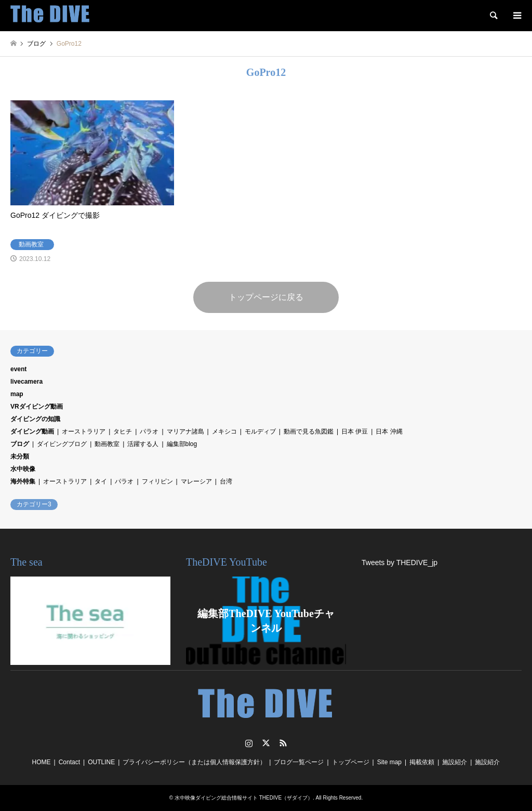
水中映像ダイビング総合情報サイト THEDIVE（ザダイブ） (244, 798)
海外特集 (23, 481)
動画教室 (107, 444)
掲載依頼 (422, 762)
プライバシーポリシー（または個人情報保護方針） (194, 762)
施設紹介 (455, 762)
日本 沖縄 (389, 431)
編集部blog (182, 444)
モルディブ (260, 431)
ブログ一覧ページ (299, 762)
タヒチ (123, 431)
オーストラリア (84, 431)
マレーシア (196, 481)
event (18, 369)
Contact (69, 762)
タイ (101, 481)
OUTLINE (101, 762)
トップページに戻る (266, 297)
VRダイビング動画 (37, 407)
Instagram (249, 743)
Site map (389, 762)
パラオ (149, 431)
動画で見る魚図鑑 (309, 431)
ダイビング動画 (32, 431)
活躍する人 (143, 444)
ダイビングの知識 (35, 419)
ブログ (20, 444)
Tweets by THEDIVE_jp (400, 563)
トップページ (351, 762)
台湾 (226, 481)
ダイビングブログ (62, 444)
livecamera (26, 382)
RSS (283, 743)
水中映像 (23, 469)
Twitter (266, 743)
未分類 (20, 456)
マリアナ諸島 (185, 431)
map (17, 394)
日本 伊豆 (355, 431)
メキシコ (224, 431)
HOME (42, 762)
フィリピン (157, 481)
